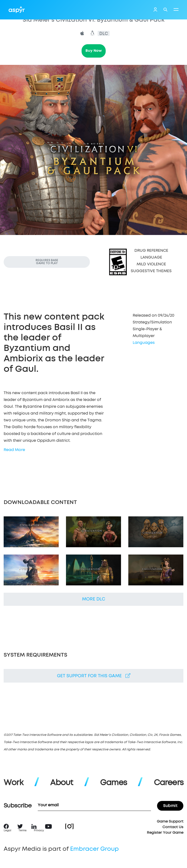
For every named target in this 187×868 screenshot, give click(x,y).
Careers (169, 783)
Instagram (69, 826)
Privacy (39, 830)
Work (14, 783)
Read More (14, 450)
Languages (144, 343)
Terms (23, 830)
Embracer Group (94, 849)
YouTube (48, 826)
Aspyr (17, 9)
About (62, 783)
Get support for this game (94, 676)
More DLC (94, 599)
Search (165, 10)
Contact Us (173, 827)
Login (155, 10)
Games (113, 783)
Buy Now (94, 51)
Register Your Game (165, 833)
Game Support (170, 821)
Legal (7, 830)
